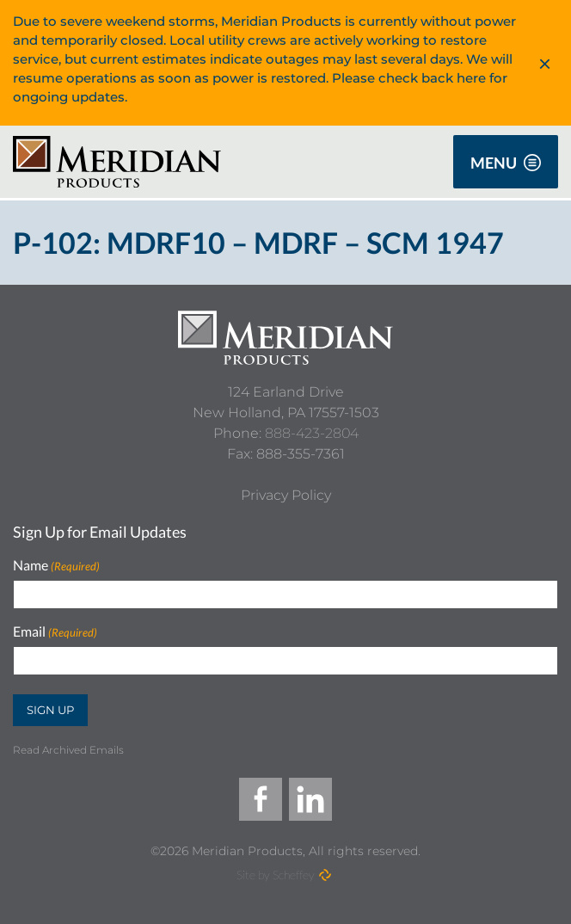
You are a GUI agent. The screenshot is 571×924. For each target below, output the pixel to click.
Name (56, 566)
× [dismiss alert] (545, 63)
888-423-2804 (312, 433)
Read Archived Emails (68, 750)
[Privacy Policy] (286, 496)
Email (55, 632)
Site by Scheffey (276, 875)
